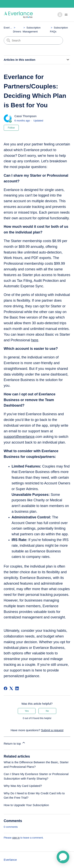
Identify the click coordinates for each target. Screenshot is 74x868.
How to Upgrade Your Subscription (26, 805)
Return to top (15, 743)
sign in (16, 838)
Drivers (17, 32)
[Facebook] (6, 688)
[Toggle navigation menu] (63, 15)
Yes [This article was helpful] (27, 711)
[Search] (33, 40)
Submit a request (52, 730)
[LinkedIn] (17, 688)
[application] (63, 857)
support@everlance (19, 437)
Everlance (9, 28)
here (35, 340)
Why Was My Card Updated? (23, 786)
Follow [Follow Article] (11, 128)
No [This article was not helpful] (47, 711)
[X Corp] (11, 688)
